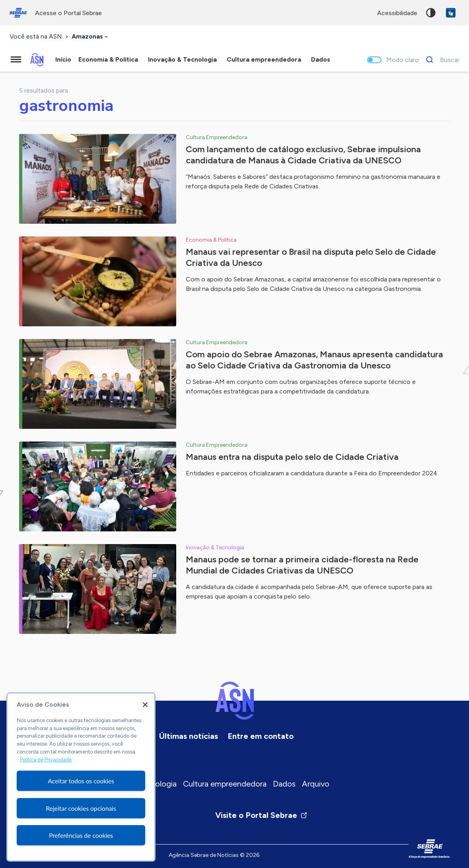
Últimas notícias (189, 736)
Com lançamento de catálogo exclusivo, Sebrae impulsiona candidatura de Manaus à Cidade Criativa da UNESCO (303, 155)
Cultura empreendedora (225, 784)
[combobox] (90, 37)
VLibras (451, 13)
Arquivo (316, 784)
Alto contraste (431, 13)
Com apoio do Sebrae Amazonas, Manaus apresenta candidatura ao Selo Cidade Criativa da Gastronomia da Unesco (314, 360)
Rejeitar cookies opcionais (81, 808)
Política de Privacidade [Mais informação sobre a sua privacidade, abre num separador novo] (46, 760)
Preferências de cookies (81, 835)
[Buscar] (441, 60)
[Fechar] (145, 705)
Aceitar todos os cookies (81, 781)
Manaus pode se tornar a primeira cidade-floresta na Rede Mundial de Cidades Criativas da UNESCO (302, 565)
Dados (284, 784)
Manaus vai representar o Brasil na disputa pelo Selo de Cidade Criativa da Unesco (311, 257)
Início (63, 59)
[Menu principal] (16, 60)
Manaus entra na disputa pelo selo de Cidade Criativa (292, 457)
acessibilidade (397, 13)
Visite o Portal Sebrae (261, 815)
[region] (81, 777)
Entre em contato (261, 736)
